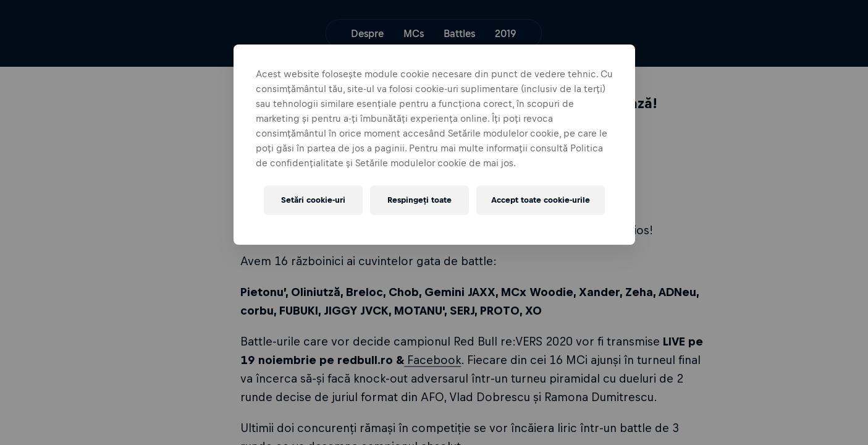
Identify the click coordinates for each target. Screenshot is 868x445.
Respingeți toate (419, 200)
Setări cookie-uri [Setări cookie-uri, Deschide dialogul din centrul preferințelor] (313, 200)
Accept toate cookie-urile (541, 200)
